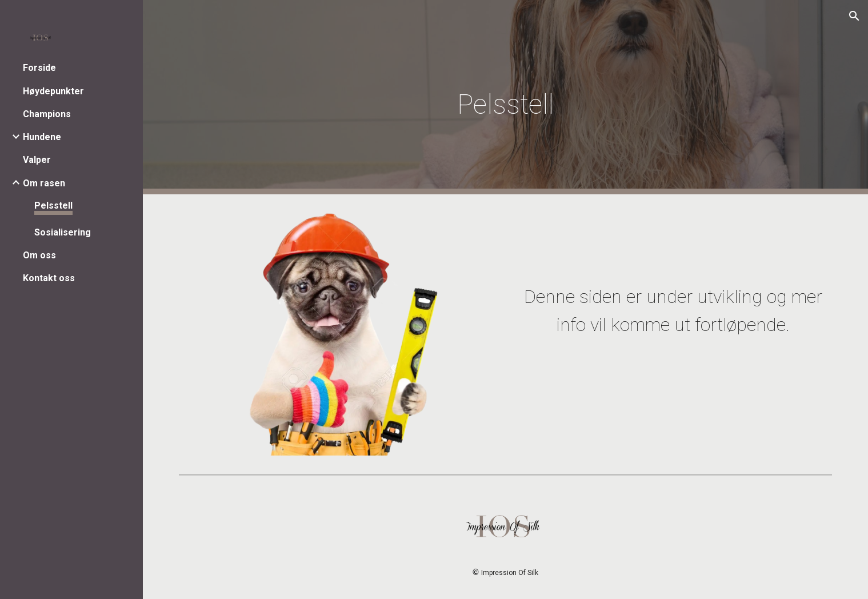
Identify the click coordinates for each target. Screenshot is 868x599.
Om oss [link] (39, 255)
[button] (854, 16)
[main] (506, 97)
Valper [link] (37, 160)
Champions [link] (47, 114)
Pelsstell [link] (53, 205)
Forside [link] (39, 68)
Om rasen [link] (44, 183)
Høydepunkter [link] (53, 91)
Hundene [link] (42, 137)
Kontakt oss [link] (49, 278)
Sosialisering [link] (63, 232)
